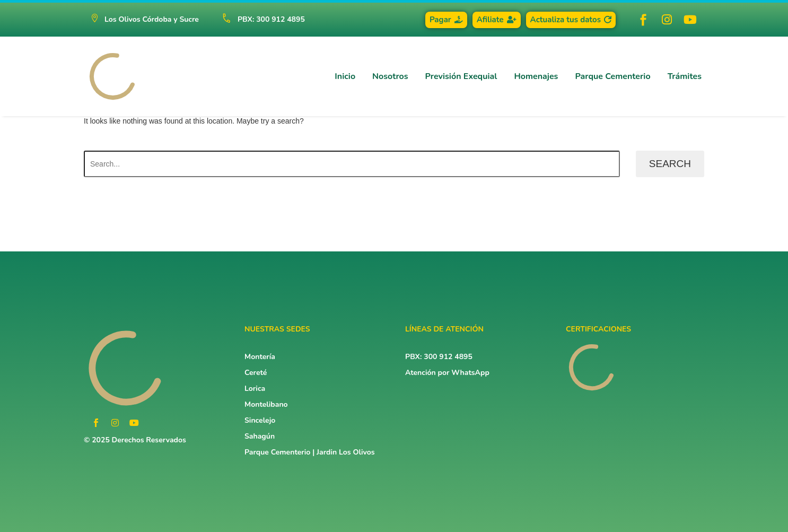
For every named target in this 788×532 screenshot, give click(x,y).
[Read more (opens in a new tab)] (259, 20)
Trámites (685, 76)
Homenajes (536, 76)
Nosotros (390, 76)
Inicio (345, 76)
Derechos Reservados (149, 440)
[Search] (352, 164)
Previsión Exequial (461, 76)
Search (670, 164)
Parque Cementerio (612, 76)
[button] (145, 20)
